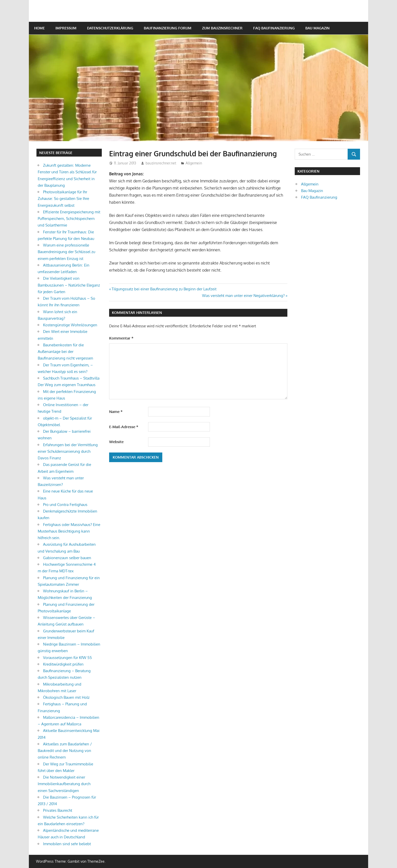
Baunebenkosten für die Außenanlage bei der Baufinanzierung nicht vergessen (65, 352)
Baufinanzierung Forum (168, 28)
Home (39, 28)
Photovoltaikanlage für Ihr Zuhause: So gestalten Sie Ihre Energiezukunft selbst (63, 199)
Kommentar (121, 338)
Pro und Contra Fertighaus (65, 505)
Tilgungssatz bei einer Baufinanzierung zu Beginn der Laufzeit (164, 289)
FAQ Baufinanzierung (274, 28)
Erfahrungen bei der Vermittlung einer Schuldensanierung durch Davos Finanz (68, 451)
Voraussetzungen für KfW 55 (67, 658)
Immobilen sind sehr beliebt (67, 844)
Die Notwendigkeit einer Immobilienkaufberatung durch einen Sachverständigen (64, 784)
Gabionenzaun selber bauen (67, 558)
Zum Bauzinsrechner (222, 28)
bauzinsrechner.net (161, 163)
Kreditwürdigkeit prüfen (63, 664)
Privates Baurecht (58, 810)
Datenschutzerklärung (110, 28)
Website (116, 442)
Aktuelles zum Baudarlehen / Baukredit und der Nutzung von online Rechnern (65, 751)
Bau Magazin (317, 28)
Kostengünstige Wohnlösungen (70, 325)
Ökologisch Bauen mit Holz (66, 697)
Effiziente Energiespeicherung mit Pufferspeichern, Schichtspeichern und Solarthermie (69, 219)
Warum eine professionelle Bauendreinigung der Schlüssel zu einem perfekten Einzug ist (66, 252)
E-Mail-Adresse (124, 427)
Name (116, 412)
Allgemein (194, 163)
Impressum (66, 28)
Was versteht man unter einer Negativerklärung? (243, 296)
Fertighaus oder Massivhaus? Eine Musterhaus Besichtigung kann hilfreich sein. (69, 531)
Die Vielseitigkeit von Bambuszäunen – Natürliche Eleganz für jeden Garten (69, 285)
